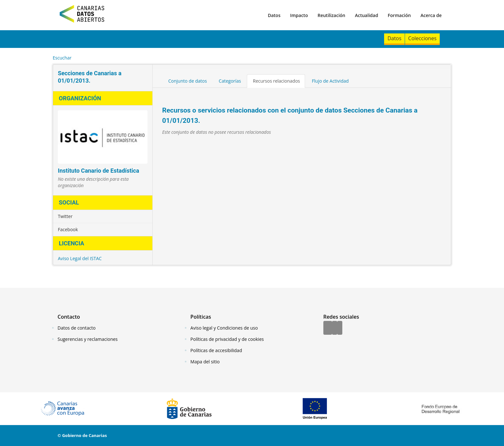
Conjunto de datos (188, 81)
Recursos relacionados (277, 81)
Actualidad (366, 15)
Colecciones (422, 38)
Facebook (68, 229)
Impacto (299, 15)
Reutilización (331, 15)
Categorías (230, 81)
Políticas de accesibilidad (216, 350)
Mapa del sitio (205, 362)
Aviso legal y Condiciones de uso (224, 328)
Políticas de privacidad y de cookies (227, 339)
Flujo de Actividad (330, 81)
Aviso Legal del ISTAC (80, 258)
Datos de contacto (76, 328)
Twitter (65, 216)
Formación (399, 15)
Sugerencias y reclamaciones (88, 339)
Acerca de (431, 15)
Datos (274, 15)
